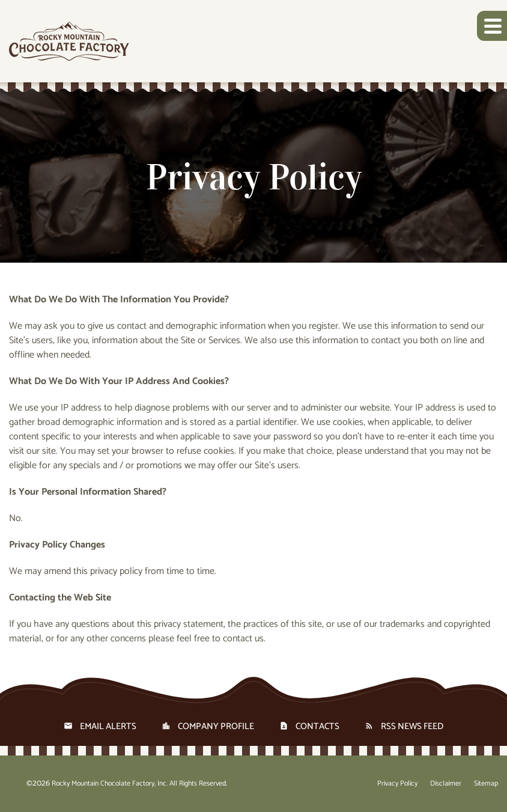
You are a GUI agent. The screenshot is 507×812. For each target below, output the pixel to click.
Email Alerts (108, 726)
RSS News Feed (412, 726)
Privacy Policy (397, 784)
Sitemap (486, 784)
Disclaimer (446, 784)
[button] (492, 26)
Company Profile (216, 726)
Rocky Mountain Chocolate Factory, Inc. (110, 783)
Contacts (317, 726)
